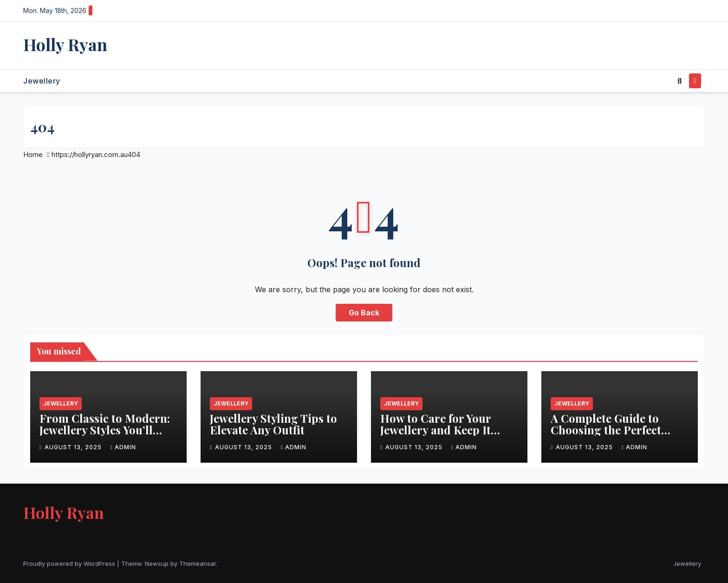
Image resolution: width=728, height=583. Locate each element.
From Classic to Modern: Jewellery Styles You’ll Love (105, 430)
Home (33, 154)
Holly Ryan (65, 44)
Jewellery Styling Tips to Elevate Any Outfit (273, 424)
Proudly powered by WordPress (70, 563)
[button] (679, 81)
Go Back (364, 313)
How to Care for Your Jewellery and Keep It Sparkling (435, 430)
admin (123, 447)
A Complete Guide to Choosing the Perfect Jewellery (606, 430)
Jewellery (42, 81)
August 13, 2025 (74, 447)
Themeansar (198, 563)
